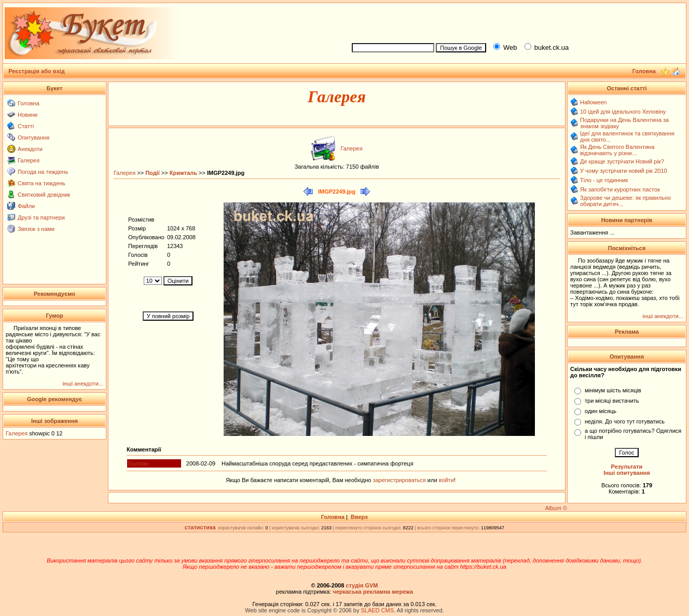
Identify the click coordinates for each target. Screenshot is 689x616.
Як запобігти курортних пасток (620, 189)
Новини (27, 115)
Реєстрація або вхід (37, 71)
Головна (29, 103)
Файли (26, 206)
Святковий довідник (44, 195)
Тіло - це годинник (604, 180)
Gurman (139, 463)
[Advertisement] (515, 21)
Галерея (29, 160)
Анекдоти (30, 149)
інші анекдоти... (83, 384)
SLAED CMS (377, 610)
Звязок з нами (36, 229)
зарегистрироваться (400, 480)
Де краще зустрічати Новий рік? (622, 161)
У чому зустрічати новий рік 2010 (624, 171)
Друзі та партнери (41, 217)
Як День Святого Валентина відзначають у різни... (617, 150)
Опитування (33, 138)
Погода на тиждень (43, 172)
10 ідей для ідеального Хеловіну (623, 112)
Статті (26, 126)
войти (446, 480)
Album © (556, 508)
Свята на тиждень (42, 183)
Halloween (593, 102)
